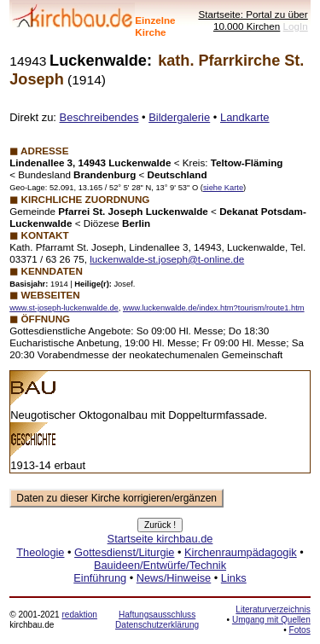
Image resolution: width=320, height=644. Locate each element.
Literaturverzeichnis (273, 609)
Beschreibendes (99, 117)
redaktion (79, 615)
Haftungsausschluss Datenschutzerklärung (157, 620)
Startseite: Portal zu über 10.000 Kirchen (253, 20)
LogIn (296, 26)
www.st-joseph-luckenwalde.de (64, 308)
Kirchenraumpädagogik (241, 552)
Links (234, 578)
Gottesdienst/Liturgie (124, 552)
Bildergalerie (179, 117)
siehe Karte (223, 188)
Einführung (100, 578)
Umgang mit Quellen (271, 620)
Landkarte (245, 117)
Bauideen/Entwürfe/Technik (160, 565)
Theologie (40, 552)
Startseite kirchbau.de (160, 539)
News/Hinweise (174, 578)
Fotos (300, 630)
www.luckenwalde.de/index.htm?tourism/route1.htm (214, 308)
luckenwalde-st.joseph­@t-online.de (167, 259)
